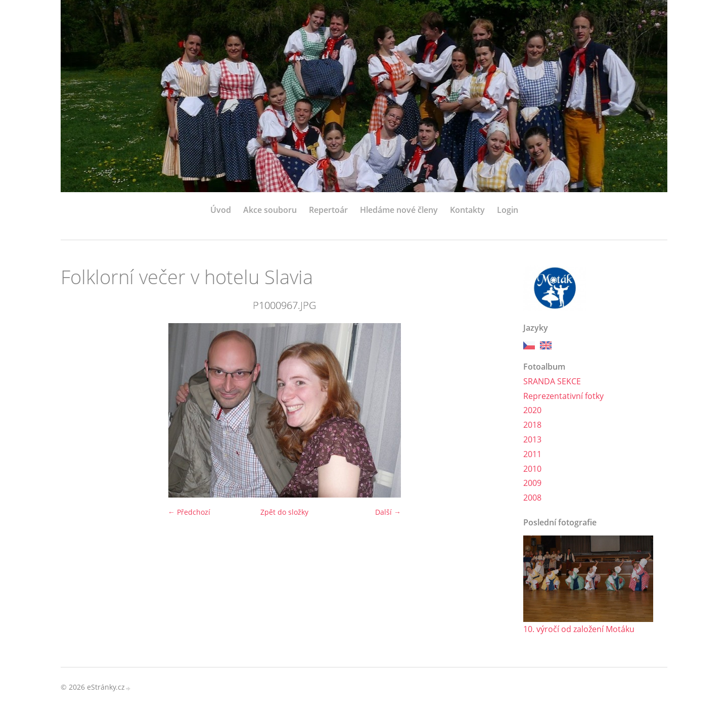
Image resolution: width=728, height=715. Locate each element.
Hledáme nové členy (399, 210)
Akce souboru (270, 210)
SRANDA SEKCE (552, 381)
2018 (532, 425)
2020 (532, 410)
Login (508, 210)
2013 (532, 439)
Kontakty (467, 210)
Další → (388, 512)
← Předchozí (189, 512)
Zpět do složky (284, 512)
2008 (532, 498)
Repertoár (328, 210)
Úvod (221, 210)
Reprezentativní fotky (563, 396)
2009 (532, 483)
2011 (532, 454)
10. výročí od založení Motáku (579, 629)
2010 (532, 469)
